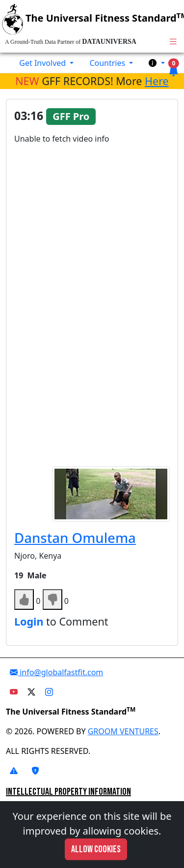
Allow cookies (96, 849)
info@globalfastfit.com (56, 672)
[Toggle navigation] (173, 42)
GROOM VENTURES (123, 731)
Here (157, 81)
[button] (157, 63)
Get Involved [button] (43, 63)
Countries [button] (108, 63)
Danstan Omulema (75, 538)
